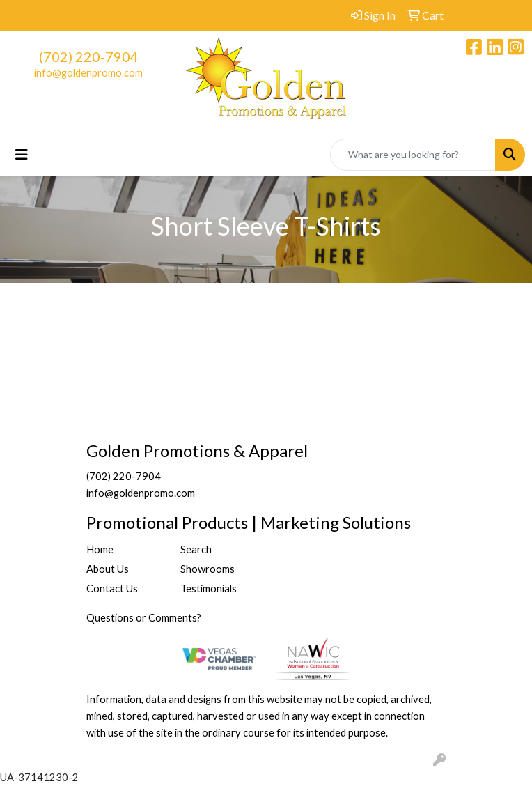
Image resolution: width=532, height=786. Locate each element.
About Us (108, 569)
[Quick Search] (413, 155)
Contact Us (112, 588)
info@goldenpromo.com (88, 73)
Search (196, 549)
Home (100, 549)
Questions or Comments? (144, 618)
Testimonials (209, 588)
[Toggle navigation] (22, 154)
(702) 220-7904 (89, 56)
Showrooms (208, 569)
